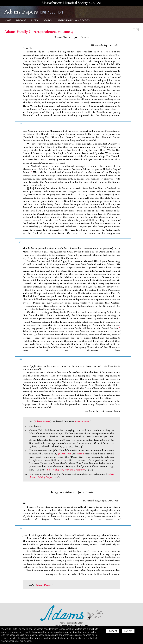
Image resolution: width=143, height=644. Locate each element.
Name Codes (74, 20)
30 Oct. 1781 (64, 454)
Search (48, 20)
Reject (128, 631)
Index (35, 20)
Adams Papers (42, 422)
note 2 (81, 454)
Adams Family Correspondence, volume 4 (39, 32)
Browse (21, 20)
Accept (113, 631)
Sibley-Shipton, (66, 470)
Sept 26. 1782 (82, 422)
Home (8, 20)
